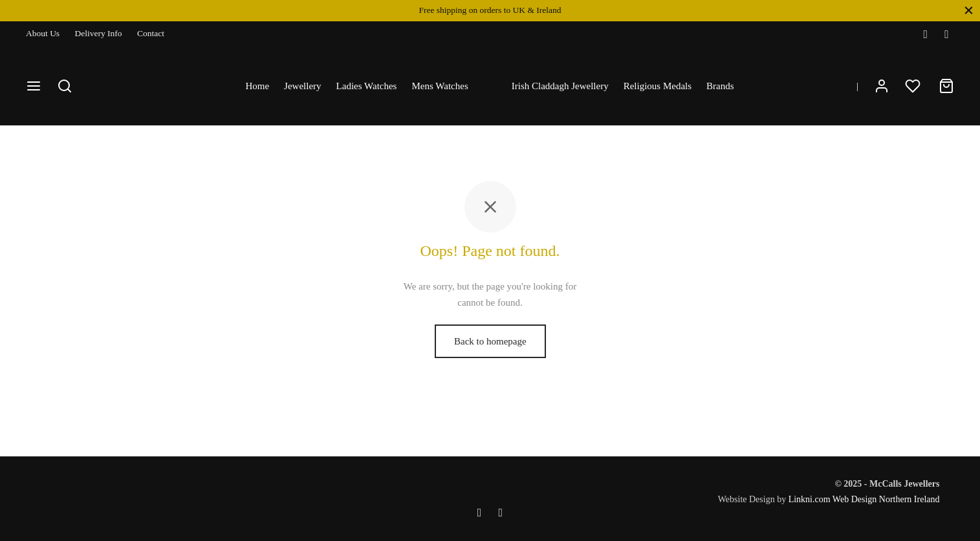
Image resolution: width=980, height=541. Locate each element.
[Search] (65, 86)
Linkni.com (810, 499)
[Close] (969, 10)
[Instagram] (947, 34)
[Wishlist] (914, 86)
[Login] (882, 86)
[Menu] (34, 86)
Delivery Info (99, 33)
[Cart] (946, 86)
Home (257, 86)
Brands (720, 86)
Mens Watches (440, 86)
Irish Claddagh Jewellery (560, 86)
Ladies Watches (367, 86)
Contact (151, 33)
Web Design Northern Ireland (886, 499)
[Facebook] (925, 34)
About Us (43, 33)
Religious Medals (658, 86)
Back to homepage (490, 350)
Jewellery (302, 86)
